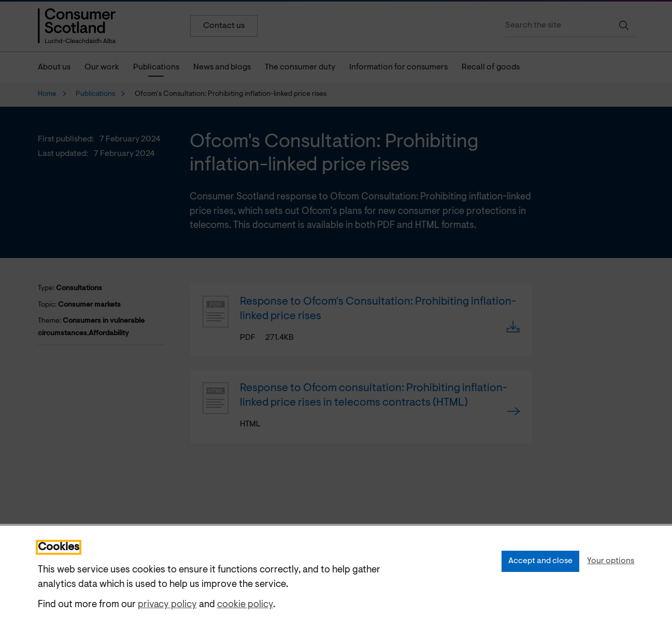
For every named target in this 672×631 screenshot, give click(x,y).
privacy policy (167, 605)
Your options (611, 561)
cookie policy (245, 605)
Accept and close (540, 561)
